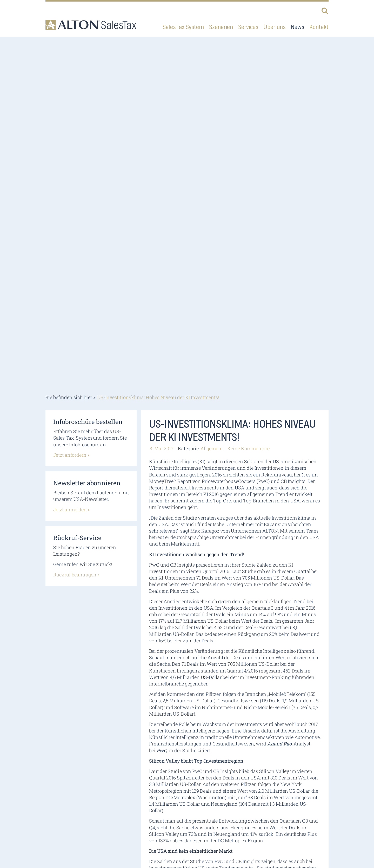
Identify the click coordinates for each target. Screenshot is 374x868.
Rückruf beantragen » (76, 575)
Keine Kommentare (248, 448)
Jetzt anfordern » (71, 455)
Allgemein (212, 448)
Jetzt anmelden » (72, 509)
